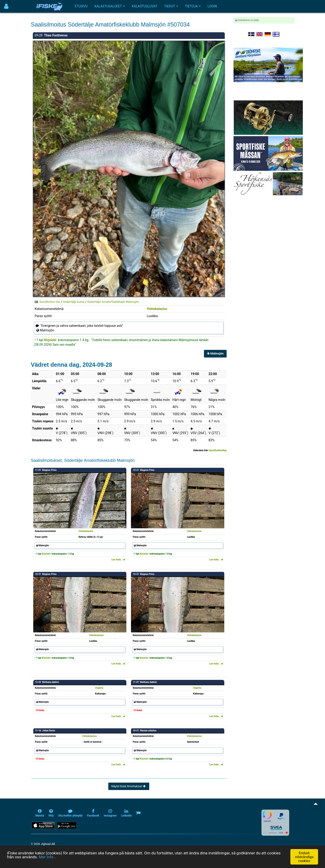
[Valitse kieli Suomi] (276, 34)
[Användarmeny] (6, 6)
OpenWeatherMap (218, 450)
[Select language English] (260, 34)
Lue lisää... (118, 560)
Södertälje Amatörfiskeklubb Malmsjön (113, 302)
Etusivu (81, 6)
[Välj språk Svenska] (252, 34)
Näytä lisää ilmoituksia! (129, 786)
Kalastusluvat (145, 6)
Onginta (99, 688)
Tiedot (171, 6)
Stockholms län (50, 302)
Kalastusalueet (110, 6)
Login (212, 6)
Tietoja (193, 6)
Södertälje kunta (74, 302)
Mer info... (48, 857)
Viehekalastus (157, 309)
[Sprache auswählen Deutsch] (268, 34)
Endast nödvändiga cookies (304, 857)
